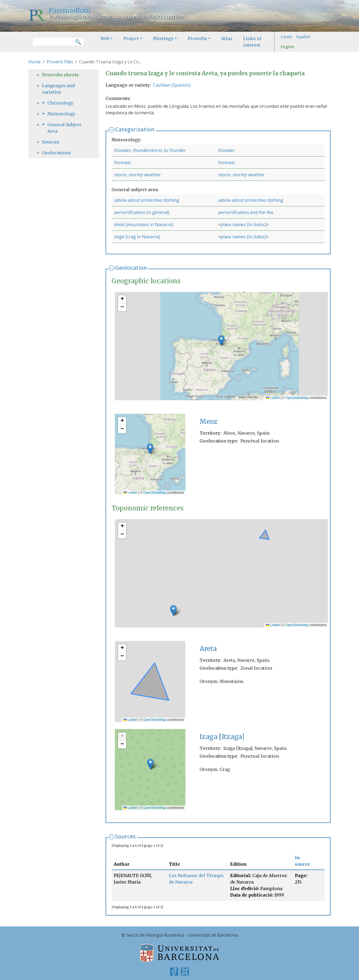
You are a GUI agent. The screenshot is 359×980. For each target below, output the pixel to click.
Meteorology (61, 114)
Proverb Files (60, 62)
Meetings (163, 38)
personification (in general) (142, 212)
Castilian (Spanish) (172, 85)
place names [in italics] (243, 224)
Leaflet (273, 398)
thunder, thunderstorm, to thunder (150, 150)
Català (286, 37)
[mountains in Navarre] (149, 224)
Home (35, 62)
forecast (123, 162)
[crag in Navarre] (143, 237)
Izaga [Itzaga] (222, 737)
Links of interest (252, 42)
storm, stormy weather (138, 175)
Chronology (60, 103)
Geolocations (56, 153)
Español (303, 37)
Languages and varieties (58, 89)
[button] (221, 341)
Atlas (227, 38)
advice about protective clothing (147, 200)
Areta (120, 224)
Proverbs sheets (60, 75)
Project (131, 38)
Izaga (120, 237)
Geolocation (131, 268)
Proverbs (197, 38)
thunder (226, 150)
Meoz (208, 421)
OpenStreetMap (297, 398)
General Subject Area (64, 128)
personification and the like (246, 212)
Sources (125, 836)
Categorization (135, 129)
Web (105, 38)
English (288, 47)
